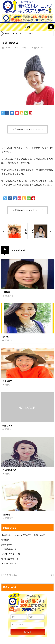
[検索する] (51, 575)
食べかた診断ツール (10, 559)
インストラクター (23, 48)
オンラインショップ (10, 563)
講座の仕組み (7, 544)
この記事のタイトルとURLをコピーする (28, 129)
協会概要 (5, 540)
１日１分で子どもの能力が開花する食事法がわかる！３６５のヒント (27, 604)
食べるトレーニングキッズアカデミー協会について (23, 535)
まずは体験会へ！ (9, 549)
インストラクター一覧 (11, 554)
